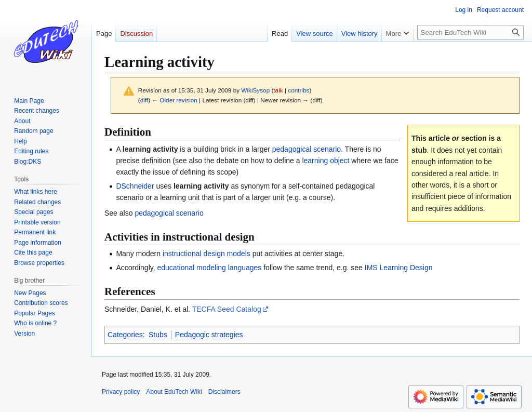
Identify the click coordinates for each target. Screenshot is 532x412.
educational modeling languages (210, 268)
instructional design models (207, 254)
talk (278, 90)
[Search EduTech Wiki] (470, 32)
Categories (125, 335)
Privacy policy (121, 392)
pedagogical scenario (307, 149)
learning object (325, 161)
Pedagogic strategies (209, 335)
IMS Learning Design (399, 268)
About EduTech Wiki (174, 392)
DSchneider (135, 186)
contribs (298, 90)
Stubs (158, 335)
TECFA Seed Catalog (227, 309)
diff (144, 100)
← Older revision (175, 100)
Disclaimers (224, 392)
